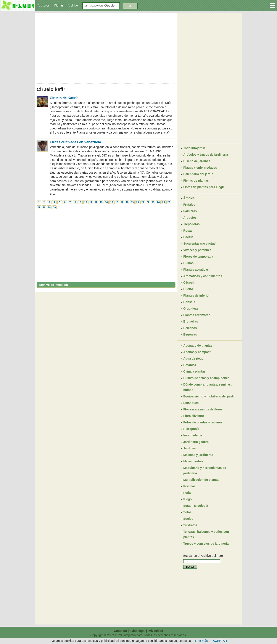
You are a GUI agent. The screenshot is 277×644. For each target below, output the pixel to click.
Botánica (190, 365)
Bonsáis (189, 302)
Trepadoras (191, 224)
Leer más (201, 641)
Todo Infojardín (194, 148)
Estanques (191, 403)
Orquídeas (191, 308)
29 (49, 207)
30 (54, 207)
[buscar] (101, 6)
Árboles (189, 198)
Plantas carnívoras (197, 315)
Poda (187, 493)
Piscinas (189, 486)
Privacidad (155, 631)
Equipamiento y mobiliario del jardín (209, 396)
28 (44, 207)
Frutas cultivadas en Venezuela (75, 142)
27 (39, 207)
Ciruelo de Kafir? (64, 98)
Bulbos (188, 263)
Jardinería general (196, 442)
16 (117, 202)
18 (127, 202)
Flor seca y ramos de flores (203, 409)
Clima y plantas (194, 371)
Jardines (190, 448)
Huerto (188, 289)
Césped (189, 282)
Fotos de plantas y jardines (203, 422)
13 (101, 202)
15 (111, 202)
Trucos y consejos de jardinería (206, 544)
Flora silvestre (194, 416)
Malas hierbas (193, 461)
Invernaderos (193, 435)
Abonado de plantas (198, 345)
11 (91, 202)
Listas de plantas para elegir (204, 187)
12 (96, 202)
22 (148, 202)
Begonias (190, 334)
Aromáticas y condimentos (203, 276)
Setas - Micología (196, 506)
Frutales (189, 205)
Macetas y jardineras (198, 455)
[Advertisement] (106, 47)
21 (143, 202)
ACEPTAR (220, 641)
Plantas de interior (196, 295)
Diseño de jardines (197, 161)
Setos (187, 512)
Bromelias (191, 321)
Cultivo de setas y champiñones (206, 378)
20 (137, 202)
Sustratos (190, 525)
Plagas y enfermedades (200, 168)
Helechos (190, 328)
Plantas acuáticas (196, 270)
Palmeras (190, 211)
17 (122, 202)
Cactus (188, 237)
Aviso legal (137, 631)
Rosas (188, 231)
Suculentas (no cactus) (200, 244)
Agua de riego (193, 358)
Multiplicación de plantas (201, 480)
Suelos (188, 519)
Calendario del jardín (198, 174)
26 (169, 202)
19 (132, 202)
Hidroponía (191, 429)
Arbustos (190, 218)
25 (163, 202)
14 (106, 202)
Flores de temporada (198, 257)
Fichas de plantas (196, 181)
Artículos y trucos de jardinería (206, 155)
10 (85, 202)
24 (158, 202)
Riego (188, 499)
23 (153, 202)
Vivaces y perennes (197, 250)
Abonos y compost (197, 352)
